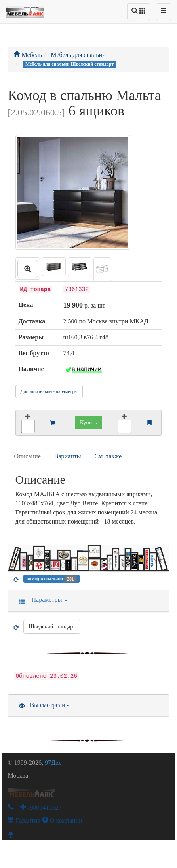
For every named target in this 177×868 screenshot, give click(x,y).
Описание (27, 456)
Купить (88, 423)
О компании (62, 820)
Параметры (41, 600)
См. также (108, 456)
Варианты (68, 456)
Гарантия (24, 820)
